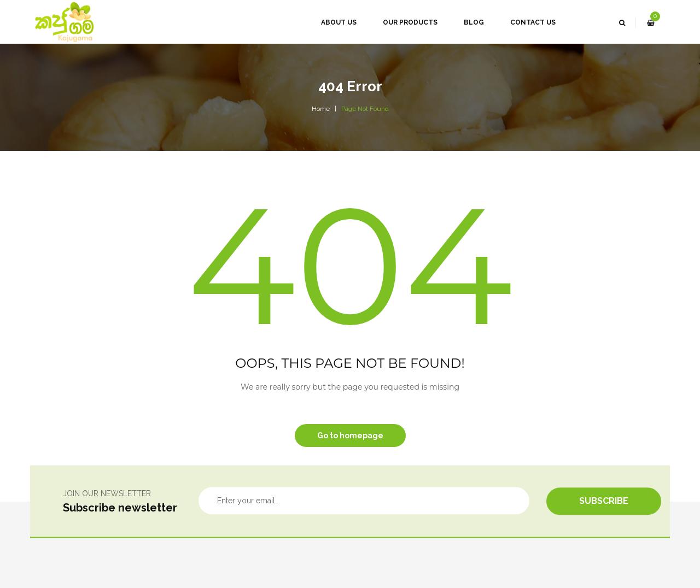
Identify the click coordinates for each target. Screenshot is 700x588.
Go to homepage (350, 436)
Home (321, 109)
